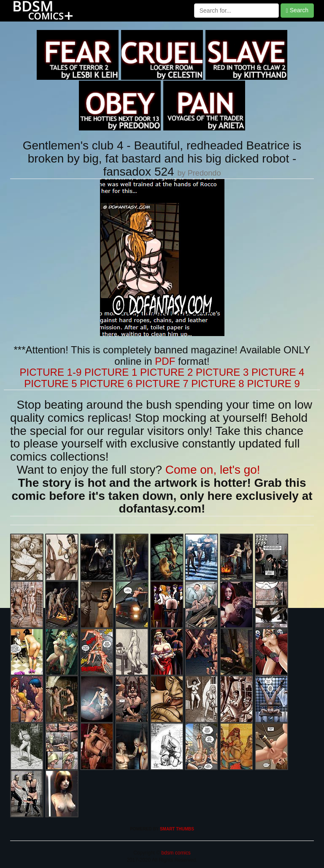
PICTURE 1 (111, 372)
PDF (165, 361)
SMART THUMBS (177, 829)
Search (297, 10)
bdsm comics (175, 853)
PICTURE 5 (50, 384)
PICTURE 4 (278, 372)
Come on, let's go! (213, 470)
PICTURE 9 (273, 384)
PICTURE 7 (162, 384)
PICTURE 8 (217, 384)
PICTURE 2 (166, 372)
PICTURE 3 (222, 372)
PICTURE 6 (106, 384)
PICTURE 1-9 (51, 372)
